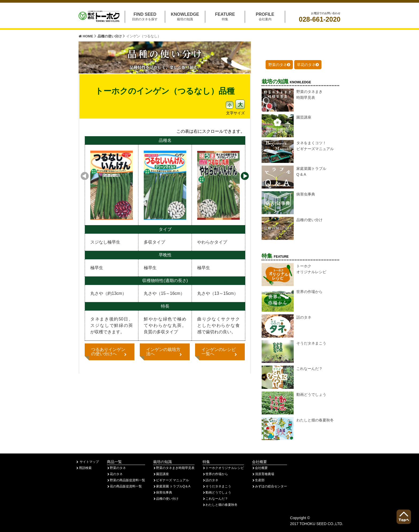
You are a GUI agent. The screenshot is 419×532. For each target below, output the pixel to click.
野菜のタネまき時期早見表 (174, 468)
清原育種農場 (263, 474)
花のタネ (115, 474)
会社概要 (260, 468)
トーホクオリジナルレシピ (223, 468)
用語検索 (84, 468)
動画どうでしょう (217, 492)
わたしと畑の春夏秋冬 (220, 505)
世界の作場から (215, 474)
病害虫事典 (163, 492)
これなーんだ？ (215, 499)
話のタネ (210, 480)
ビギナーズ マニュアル (171, 480)
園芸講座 (161, 474)
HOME (86, 36)
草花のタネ (308, 65)
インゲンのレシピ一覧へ (220, 352)
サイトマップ (87, 462)
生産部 (258, 480)
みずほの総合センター (269, 486)
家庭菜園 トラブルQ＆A (172, 486)
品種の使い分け (110, 36)
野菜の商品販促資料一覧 (126, 480)
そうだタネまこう (217, 486)
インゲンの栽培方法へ (165, 352)
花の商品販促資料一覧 (124, 486)
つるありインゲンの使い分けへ (110, 352)
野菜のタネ (279, 65)
